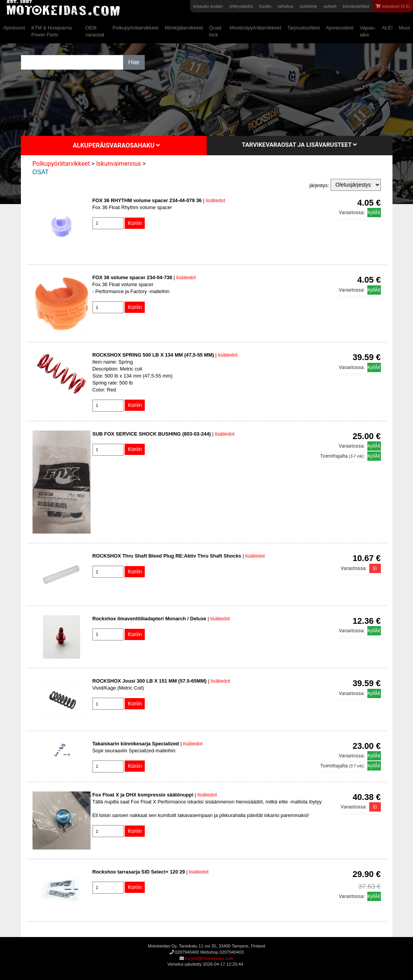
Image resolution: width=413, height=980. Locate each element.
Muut (404, 28)
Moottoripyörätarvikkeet (255, 28)
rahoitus (285, 6)
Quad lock (215, 31)
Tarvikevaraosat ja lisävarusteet (299, 145)
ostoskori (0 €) (393, 6)
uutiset (330, 6)
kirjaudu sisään (208, 6)
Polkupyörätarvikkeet (136, 28)
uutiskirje (308, 6)
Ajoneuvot (14, 28)
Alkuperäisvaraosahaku (116, 145)
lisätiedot (215, 200)
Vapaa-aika (367, 31)
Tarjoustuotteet (303, 28)
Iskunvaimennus (118, 164)
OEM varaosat (95, 31)
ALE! (387, 28)
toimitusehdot (356, 6)
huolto (265, 6)
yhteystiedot (241, 6)
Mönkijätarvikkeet (184, 28)
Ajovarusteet (340, 28)
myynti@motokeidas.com (209, 958)
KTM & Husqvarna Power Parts (52, 31)
